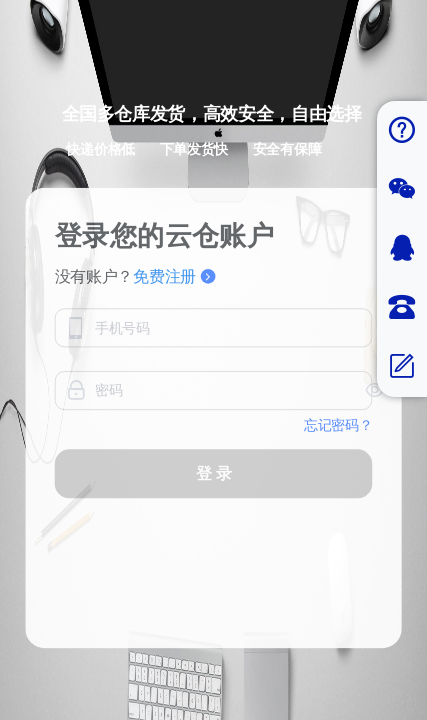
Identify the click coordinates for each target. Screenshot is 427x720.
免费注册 (174, 309)
